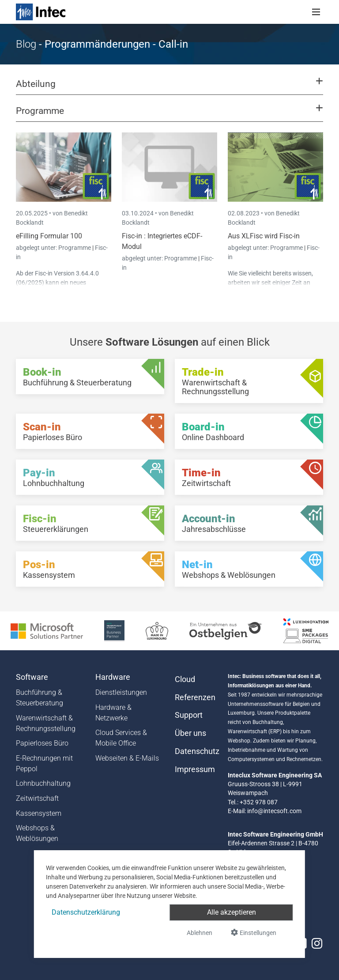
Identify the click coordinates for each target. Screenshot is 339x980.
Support (189, 715)
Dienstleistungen (121, 692)
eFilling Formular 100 (49, 236)
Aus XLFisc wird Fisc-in (264, 236)
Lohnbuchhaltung (43, 783)
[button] (169, 88)
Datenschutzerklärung (86, 912)
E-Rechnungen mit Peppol (44, 763)
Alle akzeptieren (232, 912)
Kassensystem (39, 813)
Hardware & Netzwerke (113, 713)
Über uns (190, 733)
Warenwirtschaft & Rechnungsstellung (46, 723)
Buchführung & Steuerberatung (40, 698)
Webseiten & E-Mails (127, 758)
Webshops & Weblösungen (37, 833)
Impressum (195, 769)
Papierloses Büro (42, 743)
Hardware (113, 677)
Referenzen (195, 697)
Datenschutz (196, 751)
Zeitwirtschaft (37, 798)
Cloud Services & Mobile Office (121, 738)
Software (32, 677)
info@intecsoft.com (274, 811)
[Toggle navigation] (316, 12)
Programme (75, 248)
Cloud (185, 679)
